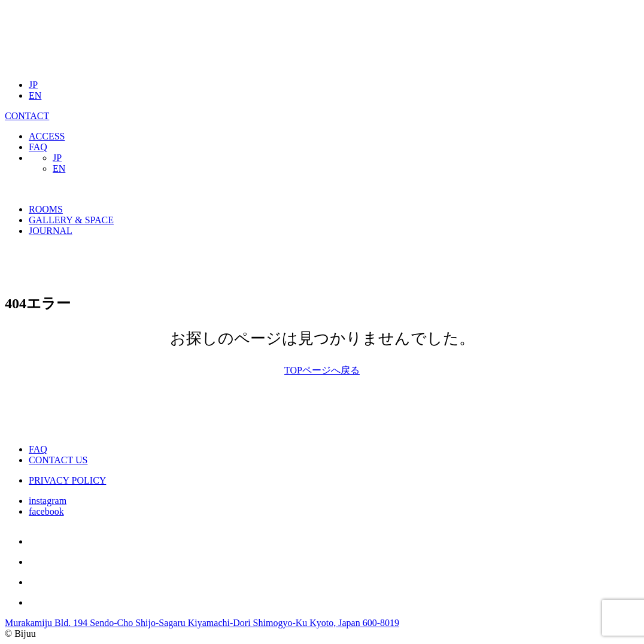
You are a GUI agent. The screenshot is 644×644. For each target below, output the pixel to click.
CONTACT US (58, 460)
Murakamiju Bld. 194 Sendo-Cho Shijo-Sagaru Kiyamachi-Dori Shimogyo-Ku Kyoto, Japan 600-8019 (202, 623)
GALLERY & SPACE (71, 220)
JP (33, 85)
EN (35, 95)
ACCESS (47, 136)
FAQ (38, 147)
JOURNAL (51, 231)
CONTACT (27, 116)
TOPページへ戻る (322, 370)
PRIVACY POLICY (67, 480)
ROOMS (46, 209)
